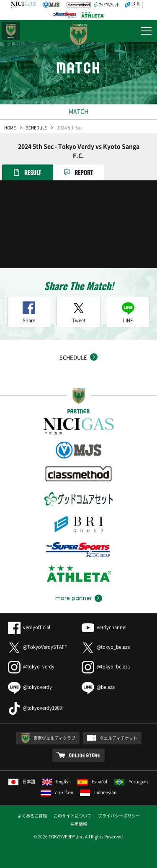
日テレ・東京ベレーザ (11, 31)
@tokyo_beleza (106, 647)
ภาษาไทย (57, 792)
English (56, 781)
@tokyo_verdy (31, 667)
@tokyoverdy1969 (35, 708)
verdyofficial (29, 627)
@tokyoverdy (30, 687)
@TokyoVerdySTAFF (37, 647)
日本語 (22, 781)
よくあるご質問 (32, 816)
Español (93, 781)
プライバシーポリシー (119, 816)
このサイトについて (72, 816)
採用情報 (79, 824)
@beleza (98, 687)
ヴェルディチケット (118, 738)
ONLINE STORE (85, 755)
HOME (10, 128)
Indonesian (98, 792)
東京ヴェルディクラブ (54, 738)
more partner (73, 598)
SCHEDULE (36, 128)
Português (132, 781)
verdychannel (104, 627)
